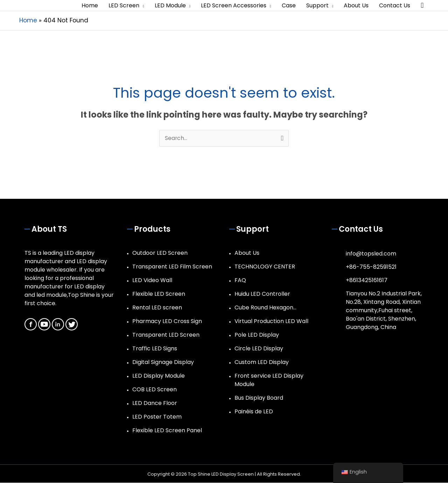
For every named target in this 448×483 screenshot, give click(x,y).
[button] (422, 6)
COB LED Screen (155, 390)
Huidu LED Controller (262, 294)
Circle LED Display (259, 349)
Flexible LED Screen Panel (167, 431)
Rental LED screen (157, 308)
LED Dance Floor (155, 403)
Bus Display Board (259, 398)
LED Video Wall (152, 281)
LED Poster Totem (157, 417)
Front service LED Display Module (269, 380)
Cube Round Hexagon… (265, 308)
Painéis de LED (254, 412)
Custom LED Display (262, 362)
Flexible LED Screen (159, 294)
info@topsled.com (371, 254)
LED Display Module (159, 376)
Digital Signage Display (163, 362)
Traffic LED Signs (155, 349)
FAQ (240, 281)
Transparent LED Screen (166, 335)
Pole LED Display (257, 335)
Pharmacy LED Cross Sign (167, 321)
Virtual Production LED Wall (271, 321)
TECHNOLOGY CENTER (265, 267)
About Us (247, 253)
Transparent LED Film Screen (172, 267)
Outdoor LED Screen (160, 253)
